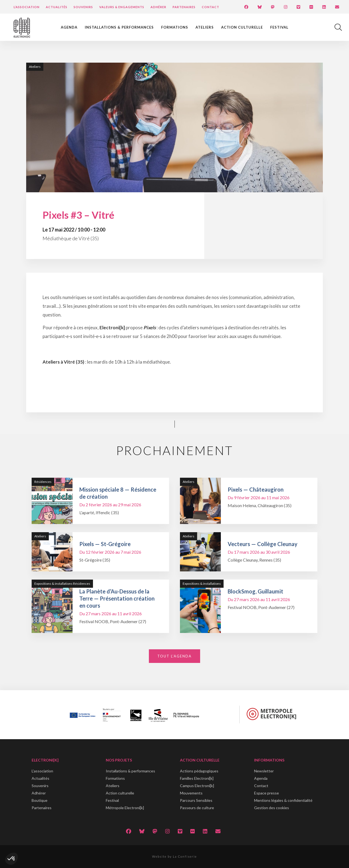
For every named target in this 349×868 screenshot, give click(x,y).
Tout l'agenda (174, 656)
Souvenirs (83, 7)
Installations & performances (119, 27)
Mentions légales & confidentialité (283, 800)
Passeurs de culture (197, 808)
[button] (11, 859)
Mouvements (191, 793)
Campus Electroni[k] (197, 786)
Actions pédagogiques (199, 771)
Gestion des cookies (272, 808)
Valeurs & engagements (122, 7)
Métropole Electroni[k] (125, 808)
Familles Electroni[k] (197, 778)
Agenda (69, 27)
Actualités (57, 7)
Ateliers (205, 27)
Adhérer (158, 7)
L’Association (27, 7)
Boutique (40, 800)
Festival (279, 27)
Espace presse (267, 793)
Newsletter (264, 771)
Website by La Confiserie (174, 856)
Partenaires (184, 7)
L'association (42, 771)
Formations (175, 27)
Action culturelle (242, 27)
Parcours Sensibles (196, 800)
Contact (210, 7)
